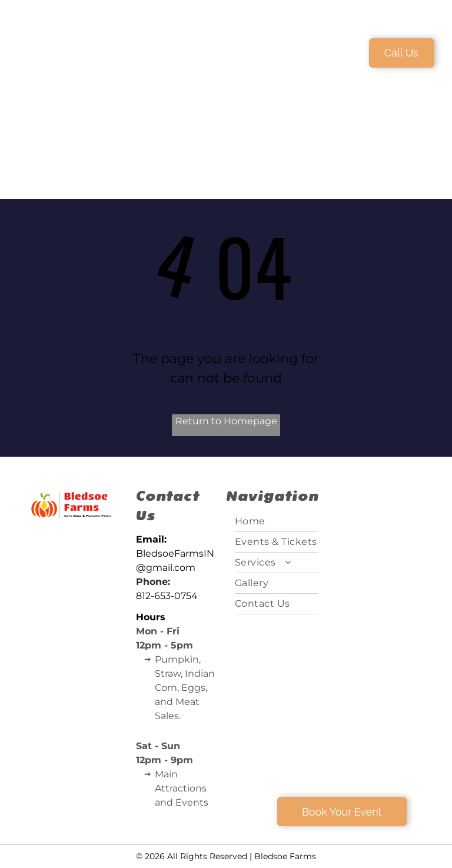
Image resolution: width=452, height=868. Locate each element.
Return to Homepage (226, 421)
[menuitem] (177, 51)
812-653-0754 (167, 596)
